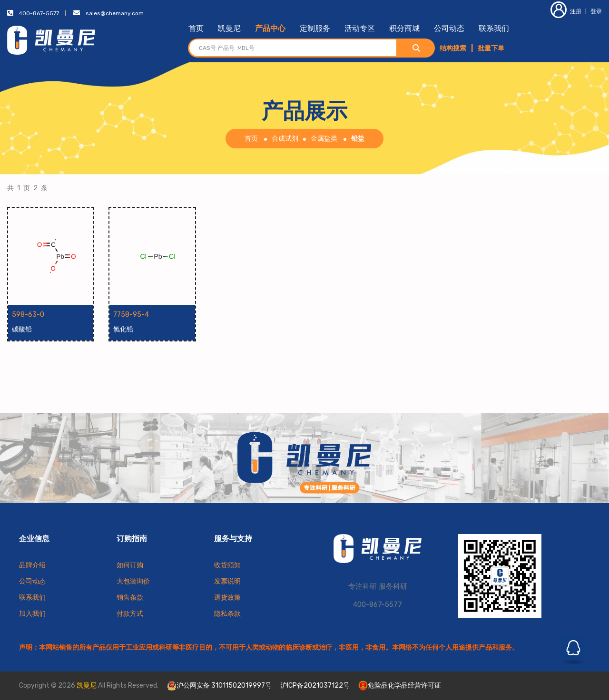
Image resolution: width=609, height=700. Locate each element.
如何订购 (130, 565)
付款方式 (130, 614)
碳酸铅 (22, 329)
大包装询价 (133, 581)
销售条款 (130, 598)
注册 (566, 11)
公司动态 (449, 28)
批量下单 (491, 48)
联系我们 (494, 28)
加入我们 (32, 614)
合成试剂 (285, 139)
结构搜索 (453, 48)
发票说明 (227, 581)
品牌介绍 (32, 565)
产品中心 (270, 28)
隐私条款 (227, 614)
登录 (596, 11)
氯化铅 (123, 329)
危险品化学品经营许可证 (400, 685)
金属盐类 (324, 139)
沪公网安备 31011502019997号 (219, 686)
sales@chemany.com (115, 13)
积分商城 (404, 28)
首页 (196, 28)
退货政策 (227, 598)
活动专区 (360, 28)
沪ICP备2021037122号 (315, 685)
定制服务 (315, 28)
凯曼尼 (229, 28)
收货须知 (227, 565)
